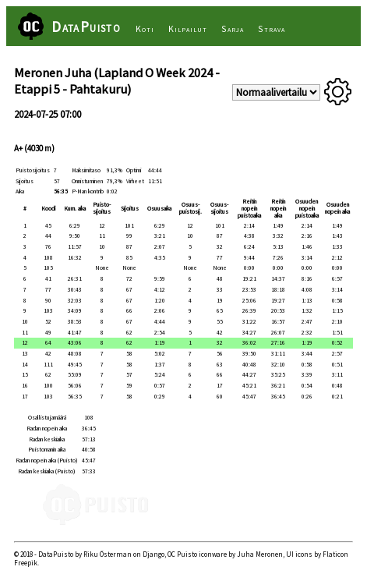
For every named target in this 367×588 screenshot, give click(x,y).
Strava (272, 28)
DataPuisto (86, 27)
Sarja (233, 28)
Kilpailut (187, 28)
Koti (145, 28)
